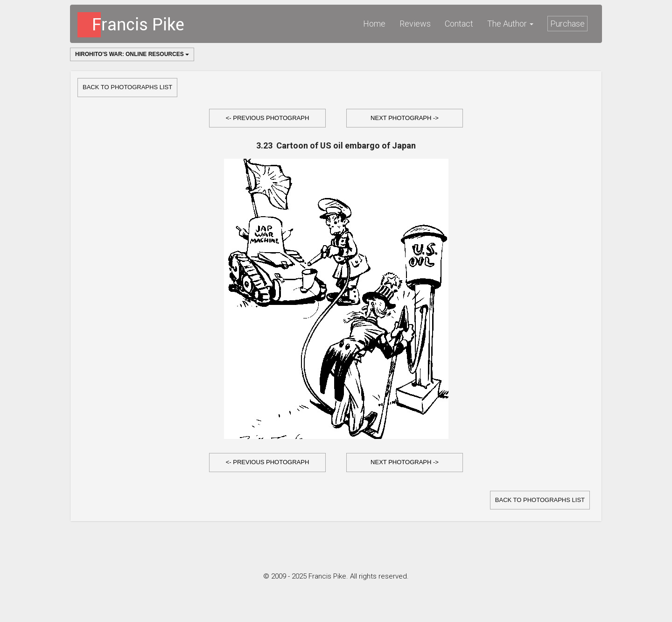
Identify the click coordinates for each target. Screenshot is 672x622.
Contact (459, 24)
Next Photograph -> (405, 118)
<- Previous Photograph (268, 118)
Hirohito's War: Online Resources (132, 54)
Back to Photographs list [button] (127, 87)
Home (374, 24)
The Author (510, 24)
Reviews (415, 24)
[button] (267, 118)
